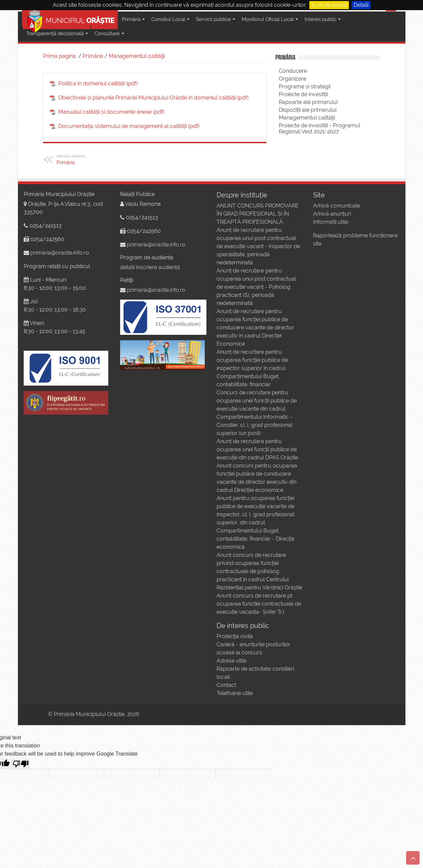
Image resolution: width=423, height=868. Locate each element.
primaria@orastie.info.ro (60, 253)
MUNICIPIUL (71, 19)
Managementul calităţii (137, 56)
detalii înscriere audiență (150, 267)
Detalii (361, 5)
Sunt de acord (329, 5)
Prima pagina (59, 56)
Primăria (93, 56)
